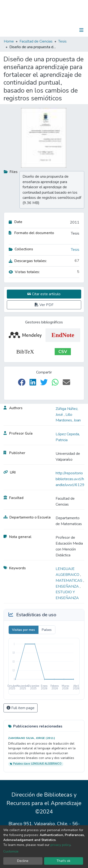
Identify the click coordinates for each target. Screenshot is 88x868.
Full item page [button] (21, 708)
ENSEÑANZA (68, 586)
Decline (23, 861)
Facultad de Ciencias (36, 41)
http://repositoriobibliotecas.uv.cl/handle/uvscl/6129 (70, 479)
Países (47, 630)
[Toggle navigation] (81, 30)
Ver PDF (44, 305)
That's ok (63, 861)
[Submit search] (57, 30)
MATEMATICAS (69, 581)
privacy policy (60, 845)
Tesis (62, 41)
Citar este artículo (44, 294)
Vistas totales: (24, 272)
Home (9, 41)
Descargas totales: (28, 261)
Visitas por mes (23, 630)
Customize (11, 851)
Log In (67, 30)
